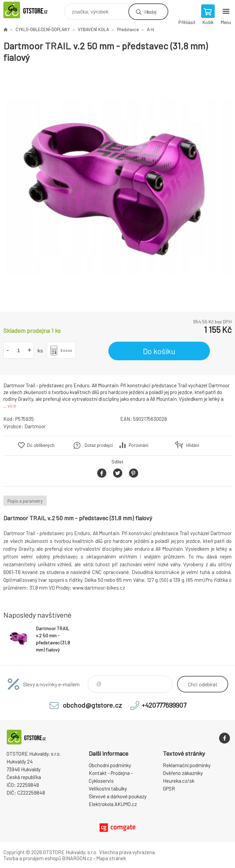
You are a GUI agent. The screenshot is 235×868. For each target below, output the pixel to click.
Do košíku (159, 351)
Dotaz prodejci (99, 445)
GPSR (169, 789)
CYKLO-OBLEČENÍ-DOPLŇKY (43, 29)
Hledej (150, 12)
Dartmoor (35, 426)
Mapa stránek (111, 858)
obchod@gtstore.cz (92, 705)
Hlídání (193, 445)
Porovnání (138, 445)
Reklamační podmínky (187, 765)
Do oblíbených (41, 445)
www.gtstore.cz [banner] (33, 10)
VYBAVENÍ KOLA (93, 29)
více (12, 406)
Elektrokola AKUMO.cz (113, 804)
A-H (151, 29)
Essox (66, 350)
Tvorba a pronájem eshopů (32, 858)
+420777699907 (164, 705)
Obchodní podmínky (110, 765)
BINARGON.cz (77, 858)
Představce (128, 29)
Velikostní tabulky (108, 789)
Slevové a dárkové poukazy (118, 796)
